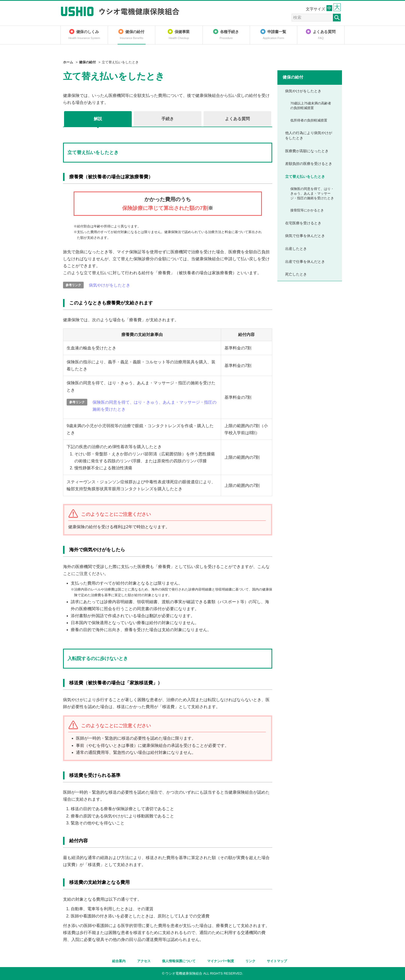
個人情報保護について (179, 961)
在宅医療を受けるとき (303, 223)
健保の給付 (87, 62)
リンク (250, 961)
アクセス (144, 961)
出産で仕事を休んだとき (305, 262)
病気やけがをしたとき (110, 285)
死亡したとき (296, 274)
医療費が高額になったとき (307, 151)
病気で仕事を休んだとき (305, 236)
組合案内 (119, 961)
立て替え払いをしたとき (305, 177)
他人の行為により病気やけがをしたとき (309, 135)
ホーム (68, 62)
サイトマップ (277, 961)
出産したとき (296, 249)
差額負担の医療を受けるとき (309, 164)
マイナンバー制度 (221, 961)
